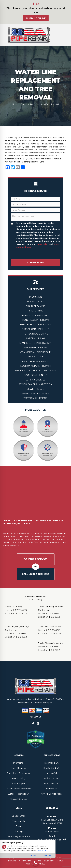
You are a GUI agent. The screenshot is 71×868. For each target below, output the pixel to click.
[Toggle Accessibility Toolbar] (4, 847)
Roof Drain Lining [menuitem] (36, 375)
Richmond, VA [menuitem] (51, 763)
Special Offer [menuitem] (18, 816)
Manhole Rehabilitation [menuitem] (35, 343)
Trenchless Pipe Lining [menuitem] (36, 315)
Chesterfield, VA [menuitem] (51, 768)
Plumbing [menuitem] (35, 297)
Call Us (36, 574)
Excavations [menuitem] (36, 357)
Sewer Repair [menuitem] (36, 389)
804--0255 (52, 831)
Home (15, 104)
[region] (28, 854)
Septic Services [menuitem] (36, 380)
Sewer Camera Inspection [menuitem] (35, 384)
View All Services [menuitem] (18, 799)
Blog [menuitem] (18, 826)
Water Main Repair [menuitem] (35, 398)
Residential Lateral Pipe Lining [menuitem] (35, 371)
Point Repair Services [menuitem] (36, 361)
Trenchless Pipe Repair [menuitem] (36, 320)
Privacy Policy (42, 244)
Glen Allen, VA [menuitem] (51, 784)
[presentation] (30, 254)
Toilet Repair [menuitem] (36, 302)
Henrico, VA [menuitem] (51, 773)
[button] (34, 4)
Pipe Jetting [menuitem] (36, 311)
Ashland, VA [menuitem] (51, 789)
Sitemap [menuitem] (18, 831)
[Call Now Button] (35, 863)
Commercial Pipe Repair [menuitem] (35, 352)
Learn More (41, 850)
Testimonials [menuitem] (18, 821)
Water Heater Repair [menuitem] (36, 393)
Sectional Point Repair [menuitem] (35, 366)
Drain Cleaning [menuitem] (35, 306)
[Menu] (62, 35)
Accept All (47, 855)
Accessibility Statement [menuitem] (18, 837)
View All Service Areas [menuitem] (51, 794)
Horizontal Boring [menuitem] (36, 334)
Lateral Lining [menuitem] (36, 338)
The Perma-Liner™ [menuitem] (35, 347)
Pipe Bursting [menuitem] (18, 778)
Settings (33, 855)
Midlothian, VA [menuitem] (51, 778)
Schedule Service (35, 559)
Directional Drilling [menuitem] (36, 329)
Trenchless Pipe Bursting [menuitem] (35, 325)
